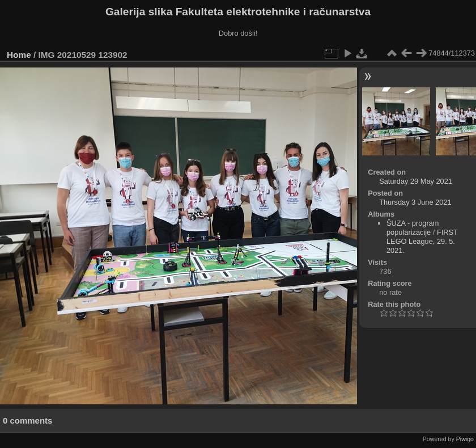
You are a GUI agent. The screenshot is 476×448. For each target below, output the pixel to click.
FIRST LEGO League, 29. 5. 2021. (422, 241)
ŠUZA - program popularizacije (413, 228)
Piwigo (465, 439)
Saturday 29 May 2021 (416, 181)
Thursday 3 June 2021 (415, 202)
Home (19, 55)
